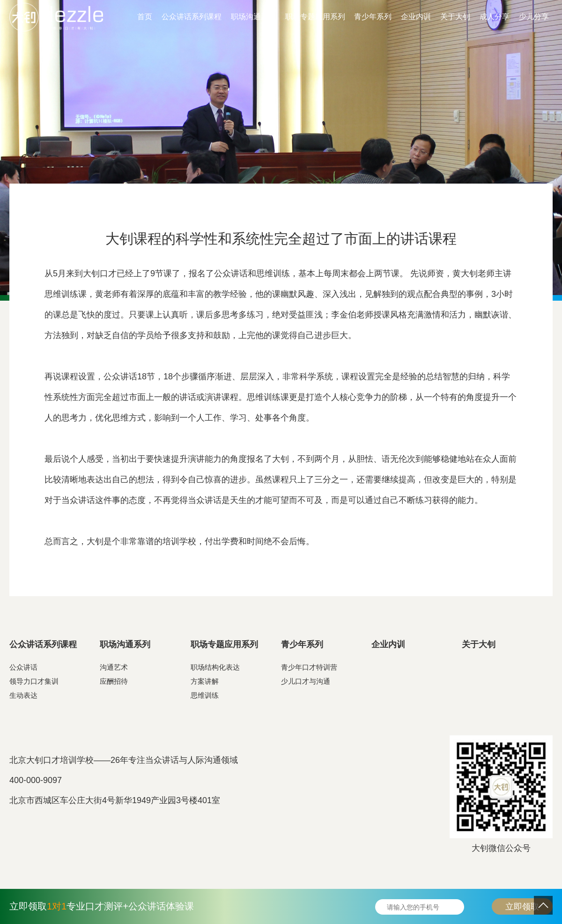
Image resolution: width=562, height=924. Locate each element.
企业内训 (416, 17)
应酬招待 (114, 681)
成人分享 (495, 17)
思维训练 (205, 695)
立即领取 (522, 907)
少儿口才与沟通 (306, 681)
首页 (145, 17)
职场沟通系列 (253, 17)
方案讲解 (205, 681)
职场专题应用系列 (315, 17)
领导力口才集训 (34, 681)
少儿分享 (534, 17)
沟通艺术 (114, 667)
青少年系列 (373, 17)
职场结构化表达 (215, 667)
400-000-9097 (36, 780)
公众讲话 (23, 667)
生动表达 (23, 695)
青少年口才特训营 (309, 667)
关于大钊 (455, 17)
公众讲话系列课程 (192, 17)
